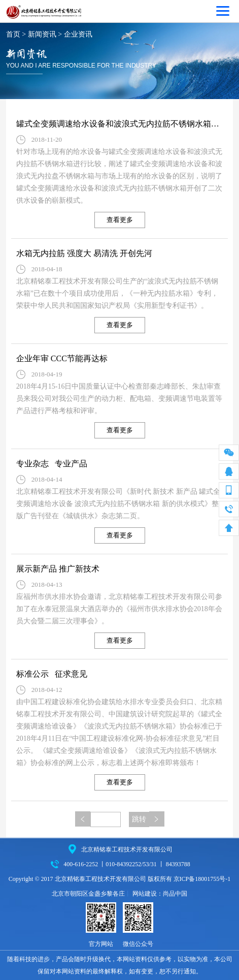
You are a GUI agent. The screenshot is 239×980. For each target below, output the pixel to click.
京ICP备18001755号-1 (202, 879)
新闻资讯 (42, 34)
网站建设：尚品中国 (160, 894)
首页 (13, 34)
